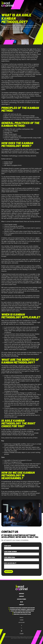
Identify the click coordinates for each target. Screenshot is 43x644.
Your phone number (10, 552)
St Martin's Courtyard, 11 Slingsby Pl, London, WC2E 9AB (21, 609)
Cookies (22, 620)
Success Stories (21, 599)
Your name (8, 546)
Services (21, 594)
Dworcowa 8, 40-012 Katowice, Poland (21, 614)
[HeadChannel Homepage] (7, 4)
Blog (21, 602)
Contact (22, 605)
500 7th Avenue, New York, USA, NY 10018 (21, 613)
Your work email (10, 557)
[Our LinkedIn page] (21, 631)
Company (21, 596)
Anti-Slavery (22, 622)
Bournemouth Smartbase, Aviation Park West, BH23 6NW (21, 608)
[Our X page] (21, 628)
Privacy (21, 617)
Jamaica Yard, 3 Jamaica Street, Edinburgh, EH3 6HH (21, 611)
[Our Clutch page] (21, 634)
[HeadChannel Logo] (22, 588)
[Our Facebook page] (21, 625)
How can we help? (10, 563)
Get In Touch (9, 572)
